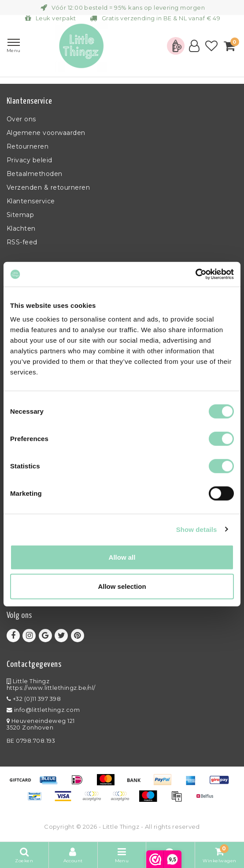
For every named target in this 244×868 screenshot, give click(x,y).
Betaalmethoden (35, 174)
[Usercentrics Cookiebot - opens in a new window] (195, 274)
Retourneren (28, 146)
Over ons (21, 119)
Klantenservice (31, 201)
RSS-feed (22, 242)
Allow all (122, 557)
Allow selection (122, 586)
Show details (197, 529)
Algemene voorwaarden (46, 133)
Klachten (21, 228)
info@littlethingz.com (43, 710)
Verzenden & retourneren (48, 187)
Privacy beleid (30, 160)
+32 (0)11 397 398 (34, 699)
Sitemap (20, 215)
